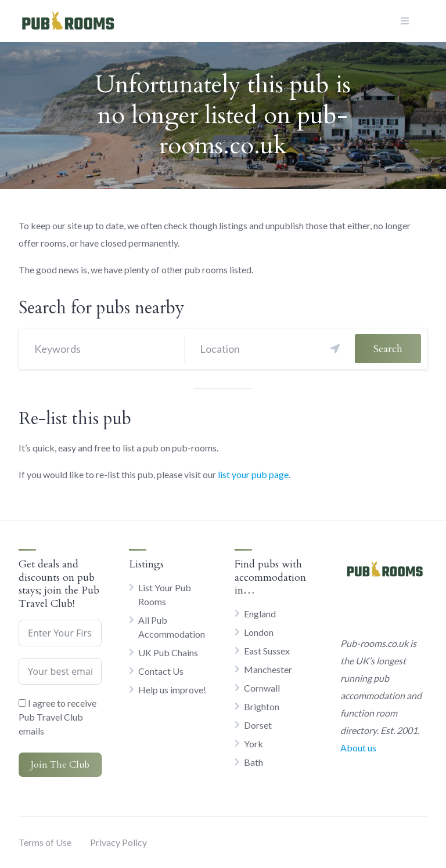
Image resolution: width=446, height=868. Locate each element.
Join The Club (60, 765)
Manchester (268, 669)
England (260, 614)
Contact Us (161, 671)
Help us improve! (172, 690)
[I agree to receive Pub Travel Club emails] (22, 703)
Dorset (258, 725)
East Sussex (267, 651)
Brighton (262, 706)
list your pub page (253, 474)
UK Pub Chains (168, 652)
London (259, 632)
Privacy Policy (118, 842)
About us (358, 748)
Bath (253, 762)
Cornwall (262, 688)
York (253, 744)
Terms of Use (45, 842)
